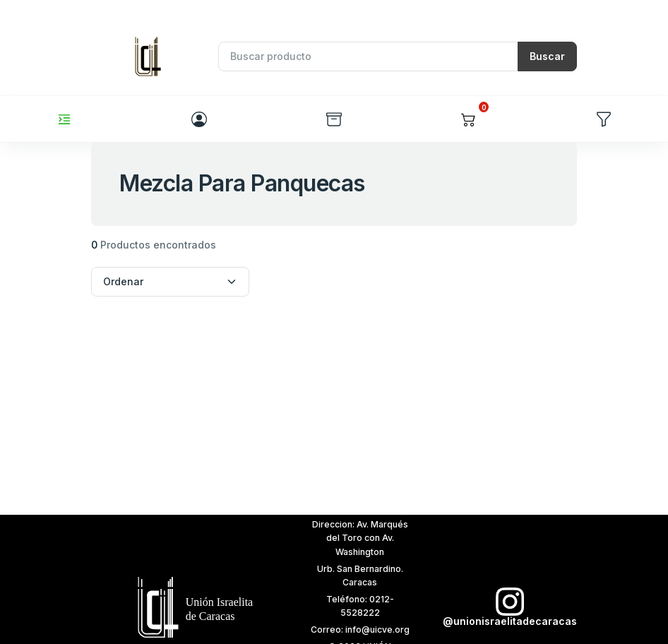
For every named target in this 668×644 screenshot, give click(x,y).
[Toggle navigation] (64, 119)
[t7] (187, 606)
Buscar (547, 56)
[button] (469, 119)
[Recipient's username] (368, 56)
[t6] (506, 608)
